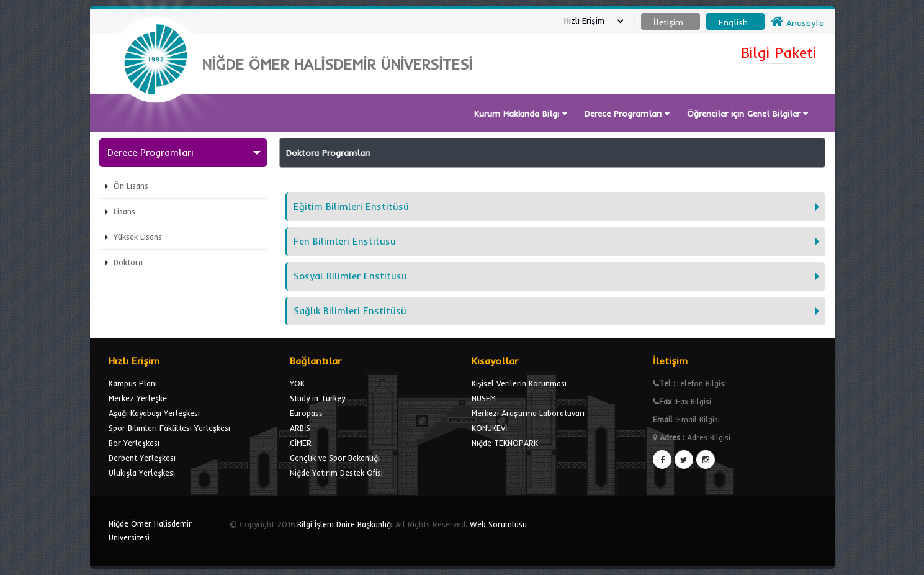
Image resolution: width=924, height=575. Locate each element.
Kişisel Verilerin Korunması (519, 383)
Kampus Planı (133, 383)
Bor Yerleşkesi (134, 443)
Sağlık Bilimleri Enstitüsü (350, 311)
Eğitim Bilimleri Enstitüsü (351, 206)
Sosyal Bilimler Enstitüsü (350, 276)
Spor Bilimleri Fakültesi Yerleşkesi (169, 428)
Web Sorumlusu (498, 524)
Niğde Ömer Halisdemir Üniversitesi (150, 530)
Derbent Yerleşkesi (142, 458)
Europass (306, 413)
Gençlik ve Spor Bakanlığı (335, 458)
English (733, 22)
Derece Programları (627, 114)
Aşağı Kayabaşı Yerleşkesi (154, 413)
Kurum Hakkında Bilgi (521, 114)
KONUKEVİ (489, 428)
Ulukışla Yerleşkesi (142, 473)
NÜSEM (484, 398)
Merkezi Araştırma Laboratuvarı (528, 413)
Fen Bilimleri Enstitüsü (345, 241)
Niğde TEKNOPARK (505, 443)
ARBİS (300, 428)
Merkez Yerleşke (138, 398)
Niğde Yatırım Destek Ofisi (336, 473)
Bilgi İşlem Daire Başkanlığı (345, 524)
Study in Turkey (317, 398)
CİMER (301, 443)
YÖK (297, 383)
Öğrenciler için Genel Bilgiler (747, 114)
